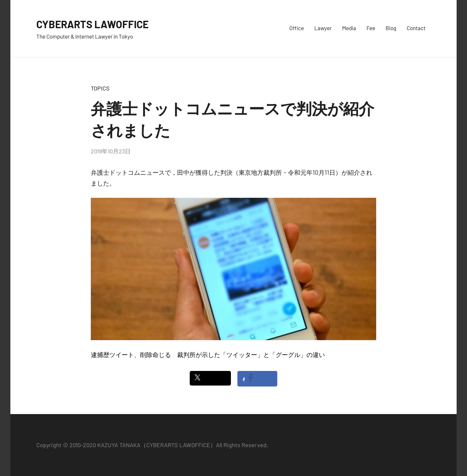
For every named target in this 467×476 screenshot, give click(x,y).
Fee (371, 28)
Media (349, 28)
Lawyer (323, 28)
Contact (416, 28)
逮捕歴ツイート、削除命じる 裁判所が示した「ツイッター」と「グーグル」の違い (208, 355)
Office (297, 28)
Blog (391, 28)
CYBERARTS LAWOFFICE (100, 24)
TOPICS (100, 88)
